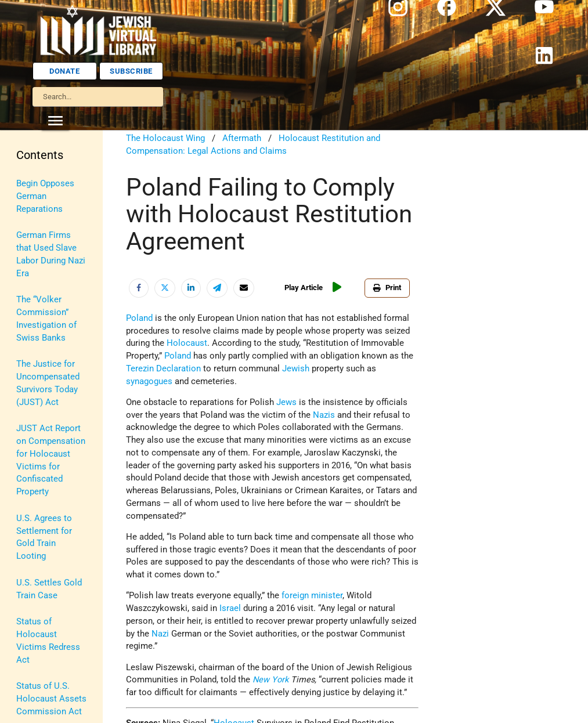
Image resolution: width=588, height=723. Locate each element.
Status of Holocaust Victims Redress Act (48, 641)
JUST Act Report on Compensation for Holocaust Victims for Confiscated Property (51, 460)
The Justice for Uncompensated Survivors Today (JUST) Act (48, 383)
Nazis (324, 415)
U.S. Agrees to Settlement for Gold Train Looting (44, 537)
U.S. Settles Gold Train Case (49, 589)
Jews (286, 402)
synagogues (149, 382)
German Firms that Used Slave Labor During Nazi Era (51, 254)
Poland (139, 318)
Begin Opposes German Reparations (45, 196)
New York (270, 680)
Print (387, 288)
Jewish (296, 369)
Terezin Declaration (163, 369)
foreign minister (312, 596)
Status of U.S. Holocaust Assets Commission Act (51, 699)
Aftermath (242, 138)
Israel (230, 608)
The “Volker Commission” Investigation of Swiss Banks (46, 319)
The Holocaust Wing (165, 138)
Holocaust (187, 343)
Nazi (160, 634)
